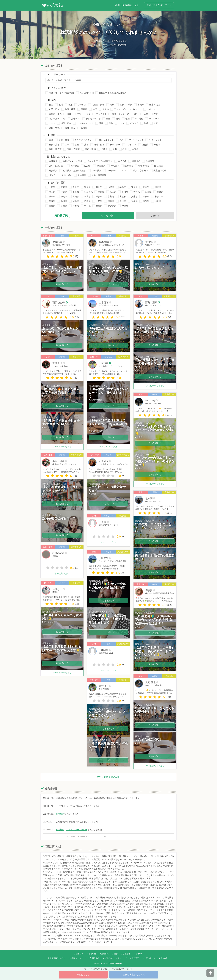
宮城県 (87, 187)
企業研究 (150, 161)
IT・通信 (139, 119)
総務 (77, 145)
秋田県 (99, 187)
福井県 (137, 192)
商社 (136, 114)
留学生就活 (144, 166)
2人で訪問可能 (87, 93)
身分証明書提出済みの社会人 (113, 93)
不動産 (84, 109)
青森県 (64, 187)
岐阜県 (52, 196)
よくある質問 (134, 958)
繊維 (70, 105)
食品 (51, 105)
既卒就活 (159, 166)
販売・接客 (64, 140)
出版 (108, 119)
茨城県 (134, 187)
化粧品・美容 (98, 105)
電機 (112, 105)
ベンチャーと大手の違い (61, 175)
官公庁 (84, 128)
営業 (51, 140)
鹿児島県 (112, 206)
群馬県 (158, 187)
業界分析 (136, 161)
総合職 (145, 145)
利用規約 (60, 814)
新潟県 (101, 192)
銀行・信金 (66, 123)
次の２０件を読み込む (108, 777)
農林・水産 (70, 128)
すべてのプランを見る (62, 447)
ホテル (105, 109)
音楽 (88, 114)
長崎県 (64, 206)
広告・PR (76, 119)
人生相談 (82, 175)
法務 (86, 145)
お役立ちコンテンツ (78, 958)
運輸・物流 (54, 128)
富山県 (113, 192)
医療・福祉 (155, 105)
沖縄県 (125, 206)
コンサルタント (106, 140)
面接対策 (75, 166)
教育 (156, 114)
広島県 (87, 201)
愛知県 (76, 196)
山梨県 (148, 192)
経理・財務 (99, 145)
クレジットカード (85, 123)
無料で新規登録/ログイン (159, 5)
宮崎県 (99, 206)
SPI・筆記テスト (57, 166)
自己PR (139, 954)
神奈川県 (88, 192)
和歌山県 (159, 196)
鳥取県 (52, 201)
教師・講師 (90, 149)
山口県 (99, 201)
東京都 (76, 192)
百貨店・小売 (55, 114)
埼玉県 (52, 192)
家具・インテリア (120, 114)
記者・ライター (156, 140)
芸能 (69, 114)
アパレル (82, 105)
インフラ (134, 123)
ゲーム (52, 123)
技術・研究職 (55, 149)
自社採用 (53, 161)
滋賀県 (99, 196)
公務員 (104, 149)
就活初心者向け (141, 171)
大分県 (87, 206)
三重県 (87, 196)
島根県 (64, 201)
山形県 (111, 187)
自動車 (141, 105)
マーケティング (136, 140)
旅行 (95, 109)
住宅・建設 (70, 109)
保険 (111, 123)
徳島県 (111, 201)
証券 (101, 123)
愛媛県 (134, 201)
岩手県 (76, 187)
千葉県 (64, 192)
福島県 (123, 187)
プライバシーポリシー (77, 830)
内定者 (135, 149)
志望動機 (127, 954)
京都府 (111, 196)
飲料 (61, 105)
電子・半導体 (126, 105)
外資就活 (53, 171)
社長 (115, 149)
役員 (125, 149)
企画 (121, 140)
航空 (156, 123)
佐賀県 (52, 206)
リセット (155, 216)
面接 (116, 954)
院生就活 (129, 166)
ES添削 (88, 166)
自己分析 (122, 161)
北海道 (52, 187)
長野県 (160, 192)
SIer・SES (154, 119)
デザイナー (115, 145)
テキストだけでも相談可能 (100, 161)
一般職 (157, 145)
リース (121, 123)
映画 (79, 114)
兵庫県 (134, 196)
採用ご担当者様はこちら (127, 5)
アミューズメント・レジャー (128, 109)
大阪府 (123, 196)
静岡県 (64, 196)
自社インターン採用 (72, 161)
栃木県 (146, 187)
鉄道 (146, 123)
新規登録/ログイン (57, 958)
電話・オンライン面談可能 (62, 93)
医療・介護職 (73, 149)
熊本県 (76, 206)
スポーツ (151, 109)
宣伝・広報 (54, 145)
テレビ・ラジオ (93, 119)
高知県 (146, 201)
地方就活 (101, 166)
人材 (146, 114)
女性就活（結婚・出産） (74, 171)
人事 (67, 145)
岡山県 (76, 201)
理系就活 (115, 166)
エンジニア (131, 145)
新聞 (118, 119)
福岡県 (158, 201)
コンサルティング (57, 119)
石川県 (125, 192)
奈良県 (146, 196)
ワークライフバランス (117, 171)
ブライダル (101, 114)
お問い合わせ (150, 958)
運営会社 (164, 958)
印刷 (127, 119)
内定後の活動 (160, 171)
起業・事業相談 (99, 175)
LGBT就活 (96, 171)
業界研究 (92, 954)
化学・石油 (54, 109)
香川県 (123, 201)
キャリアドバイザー (84, 140)
